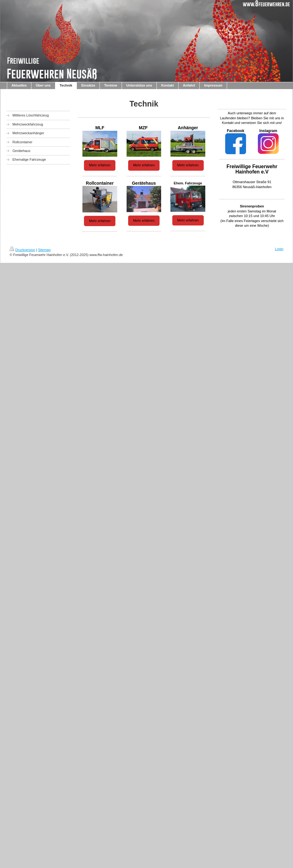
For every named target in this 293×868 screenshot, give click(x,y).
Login (279, 249)
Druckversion (22, 250)
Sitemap (44, 250)
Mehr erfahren (100, 165)
